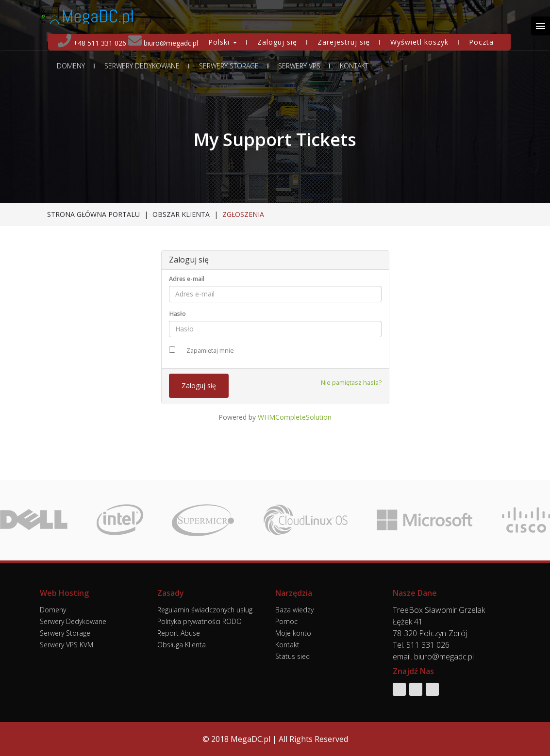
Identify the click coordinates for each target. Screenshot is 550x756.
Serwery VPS (299, 66)
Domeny (71, 66)
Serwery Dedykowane (142, 66)
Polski (223, 42)
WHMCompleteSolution (295, 417)
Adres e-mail (187, 279)
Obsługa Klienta (182, 645)
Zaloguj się (277, 42)
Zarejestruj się (344, 42)
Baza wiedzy (294, 610)
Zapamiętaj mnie (210, 351)
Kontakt (354, 66)
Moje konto (293, 633)
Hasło (177, 314)
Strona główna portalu (93, 214)
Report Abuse (179, 633)
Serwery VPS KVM (67, 645)
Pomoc (286, 621)
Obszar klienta (181, 214)
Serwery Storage (229, 66)
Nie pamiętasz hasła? (351, 383)
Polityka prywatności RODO (200, 621)
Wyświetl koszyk (419, 42)
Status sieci (293, 656)
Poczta (481, 42)
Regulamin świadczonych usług (205, 610)
